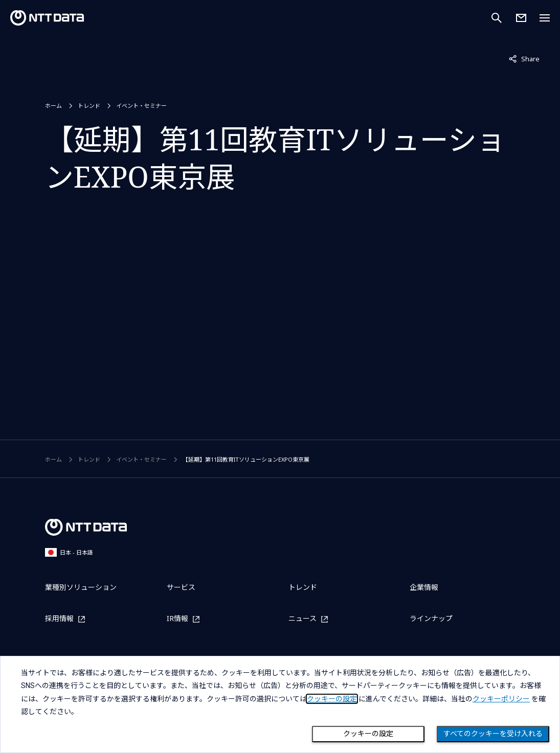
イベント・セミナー (141, 106)
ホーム (53, 106)
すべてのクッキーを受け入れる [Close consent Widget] (493, 734)
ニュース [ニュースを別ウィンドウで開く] (303, 619)
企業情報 (424, 587)
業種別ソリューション (81, 587)
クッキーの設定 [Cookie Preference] (368, 734)
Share (524, 58)
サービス (181, 587)
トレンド (89, 106)
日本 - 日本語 (69, 552)
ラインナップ (431, 618)
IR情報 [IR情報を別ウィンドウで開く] (177, 619)
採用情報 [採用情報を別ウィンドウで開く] (59, 619)
